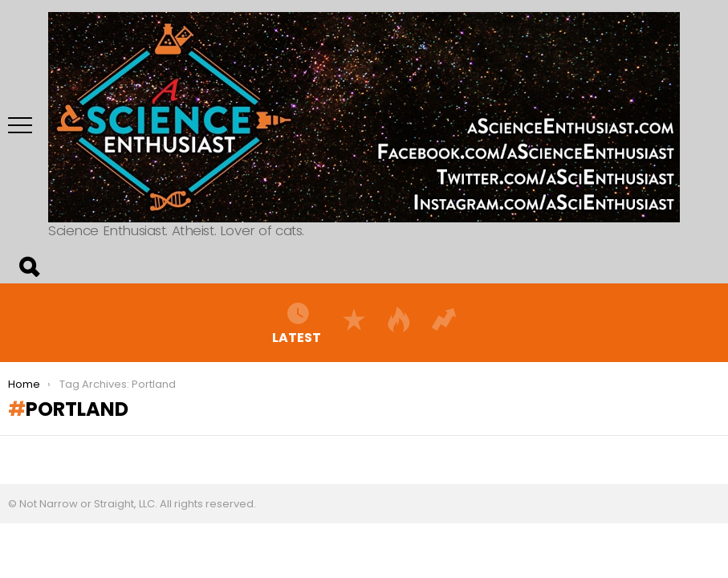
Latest (297, 323)
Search (28, 267)
